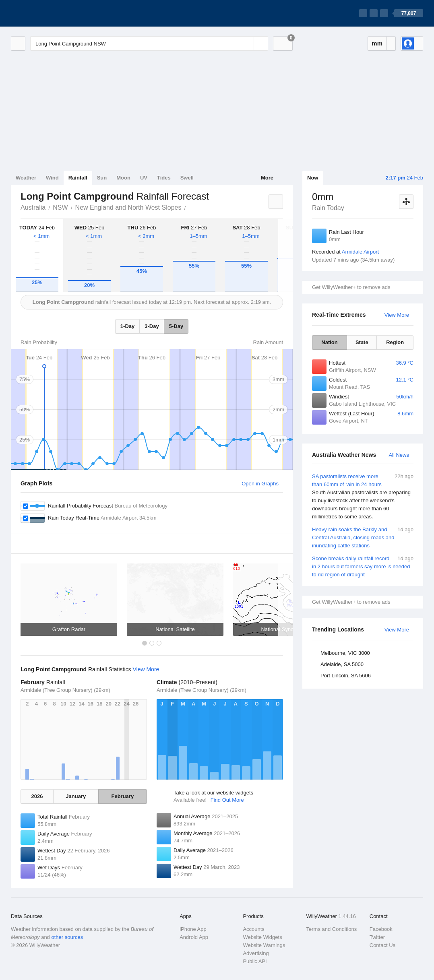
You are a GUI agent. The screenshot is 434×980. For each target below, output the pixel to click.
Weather (26, 178)
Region (395, 342)
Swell (187, 178)
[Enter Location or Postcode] (149, 43)
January (76, 796)
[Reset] (247, 43)
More (267, 178)
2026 (37, 796)
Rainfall (78, 178)
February (123, 796)
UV (144, 178)
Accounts (253, 929)
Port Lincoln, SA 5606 (346, 676)
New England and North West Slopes (128, 207)
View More (397, 315)
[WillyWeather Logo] (49, 13)
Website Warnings (264, 945)
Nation (329, 342)
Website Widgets (262, 937)
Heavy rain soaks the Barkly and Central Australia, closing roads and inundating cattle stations (363, 537)
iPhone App (193, 929)
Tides (164, 178)
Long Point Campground (190, 207)
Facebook (381, 929)
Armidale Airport (360, 252)
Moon (123, 178)
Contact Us (382, 945)
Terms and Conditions (332, 929)
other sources (67, 937)
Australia (33, 207)
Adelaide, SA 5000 (342, 664)
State (362, 342)
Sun (102, 178)
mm (377, 43)
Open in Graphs (260, 484)
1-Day (127, 326)
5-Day (176, 326)
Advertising (256, 953)
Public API (255, 961)
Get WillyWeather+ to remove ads (351, 287)
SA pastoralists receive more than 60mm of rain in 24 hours (363, 497)
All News (399, 455)
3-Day (152, 326)
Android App (194, 937)
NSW (60, 207)
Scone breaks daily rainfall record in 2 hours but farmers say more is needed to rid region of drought (363, 566)
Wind (52, 178)
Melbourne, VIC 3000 (345, 653)
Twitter (377, 937)
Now (313, 178)
